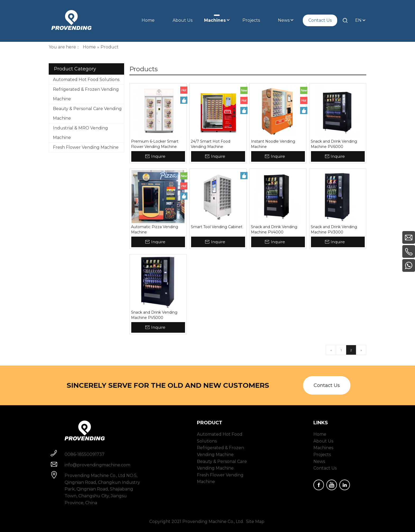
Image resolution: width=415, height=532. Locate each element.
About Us (323, 441)
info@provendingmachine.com (97, 465)
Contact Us (327, 385)
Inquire (158, 156)
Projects (322, 455)
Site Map (255, 522)
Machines (323, 448)
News (319, 461)
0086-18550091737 (85, 454)
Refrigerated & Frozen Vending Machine (86, 94)
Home (320, 434)
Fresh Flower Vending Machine (86, 147)
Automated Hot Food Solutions (86, 80)
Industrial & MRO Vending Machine (80, 133)
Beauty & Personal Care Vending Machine (87, 113)
